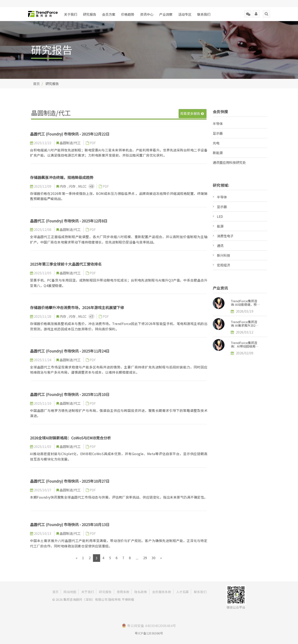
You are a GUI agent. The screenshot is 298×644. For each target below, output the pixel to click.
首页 (36, 84)
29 (145, 558)
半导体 (218, 124)
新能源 (218, 153)
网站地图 (70, 592)
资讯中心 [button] (147, 14)
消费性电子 (225, 236)
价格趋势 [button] (128, 14)
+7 (91, 316)
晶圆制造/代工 (71, 143)
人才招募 (182, 592)
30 (154, 558)
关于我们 (71, 14)
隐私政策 (141, 592)
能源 (220, 226)
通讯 (220, 246)
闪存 (73, 186)
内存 (63, 186)
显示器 (218, 133)
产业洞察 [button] (166, 14)
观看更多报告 (192, 113)
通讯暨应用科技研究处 (229, 162)
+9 (91, 186)
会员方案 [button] (109, 14)
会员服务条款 (162, 592)
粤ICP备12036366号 (149, 633)
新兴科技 (223, 255)
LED (220, 216)
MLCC (83, 186)
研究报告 (90, 14)
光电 (216, 143)
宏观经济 (223, 265)
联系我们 (204, 14)
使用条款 (123, 592)
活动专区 (185, 14)
